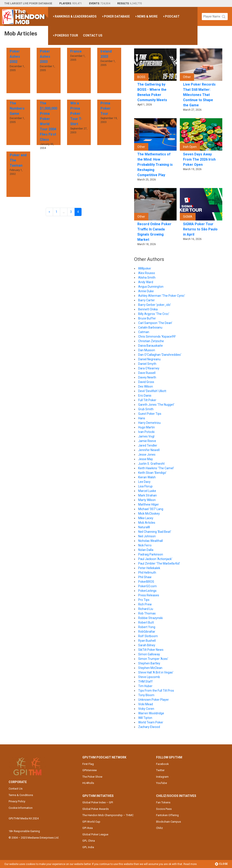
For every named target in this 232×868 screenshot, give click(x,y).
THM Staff (145, 681)
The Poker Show (92, 777)
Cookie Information (21, 808)
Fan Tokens (163, 802)
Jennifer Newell (149, 450)
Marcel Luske (147, 491)
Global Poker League (95, 834)
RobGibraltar (147, 632)
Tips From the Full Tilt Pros (156, 691)
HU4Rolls (88, 783)
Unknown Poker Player (154, 700)
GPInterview (90, 770)
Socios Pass (164, 809)
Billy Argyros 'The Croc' (154, 314)
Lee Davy (144, 482)
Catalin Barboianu (150, 327)
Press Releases (149, 595)
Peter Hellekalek (149, 568)
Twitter (160, 770)
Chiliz (159, 828)
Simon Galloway (149, 654)
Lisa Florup (145, 486)
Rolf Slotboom (148, 636)
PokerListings (147, 591)
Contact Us (93, 35)
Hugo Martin (147, 427)
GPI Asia (88, 828)
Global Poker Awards (96, 809)
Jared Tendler (148, 445)
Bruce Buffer (147, 318)
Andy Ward (146, 282)
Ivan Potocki (146, 432)
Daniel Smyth (147, 364)
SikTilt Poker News (151, 650)
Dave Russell (147, 373)
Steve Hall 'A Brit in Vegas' (156, 672)
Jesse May (146, 459)
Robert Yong (147, 627)
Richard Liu (146, 609)
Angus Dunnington (151, 287)
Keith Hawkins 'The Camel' (156, 468)
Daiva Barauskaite (150, 346)
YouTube (161, 783)
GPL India (88, 847)
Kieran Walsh (147, 477)
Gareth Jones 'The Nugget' (156, 405)
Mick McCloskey (149, 514)
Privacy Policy (17, 801)
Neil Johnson (147, 536)
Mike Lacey (146, 518)
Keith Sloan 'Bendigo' (152, 473)
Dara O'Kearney (149, 368)
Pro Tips (144, 600)
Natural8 (144, 527)
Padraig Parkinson (151, 554)
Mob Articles (147, 523)
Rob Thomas (147, 613)
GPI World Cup (91, 822)
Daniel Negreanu (149, 359)
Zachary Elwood (149, 727)
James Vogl (146, 436)
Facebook (162, 764)
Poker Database (117, 16)
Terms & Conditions (21, 795)
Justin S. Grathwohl (151, 464)
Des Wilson (146, 386)
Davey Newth (147, 377)
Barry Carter (147, 300)
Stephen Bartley (149, 663)
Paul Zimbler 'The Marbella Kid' (159, 563)
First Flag (88, 764)
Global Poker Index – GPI (98, 802)
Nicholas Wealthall (150, 541)
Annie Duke (146, 291)
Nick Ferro (145, 545)
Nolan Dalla (146, 550)
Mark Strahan (147, 495)
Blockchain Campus (169, 822)
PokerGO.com (147, 586)
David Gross (146, 382)
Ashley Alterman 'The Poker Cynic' (162, 296)
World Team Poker (151, 722)
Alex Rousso (147, 273)
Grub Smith (146, 409)
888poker (145, 268)
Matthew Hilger (149, 504)
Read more (190, 864)
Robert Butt (146, 622)
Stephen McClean (150, 668)
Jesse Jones (147, 455)
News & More (147, 16)
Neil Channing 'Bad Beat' (155, 532)
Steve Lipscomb (149, 677)
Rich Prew (145, 604)
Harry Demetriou (149, 423)
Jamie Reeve (147, 441)
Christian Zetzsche (151, 341)
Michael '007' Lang (151, 509)
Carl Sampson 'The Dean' (155, 323)
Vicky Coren (146, 709)
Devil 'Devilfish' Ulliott (152, 391)
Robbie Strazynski (150, 618)
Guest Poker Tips (150, 414)
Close (221, 864)
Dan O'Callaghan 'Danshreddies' (160, 355)
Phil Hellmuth (147, 573)
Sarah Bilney (147, 645)
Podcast (172, 16)
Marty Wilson (147, 500)
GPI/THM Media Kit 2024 (24, 818)
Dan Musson (147, 350)
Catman (144, 332)
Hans (142, 418)
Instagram (162, 777)
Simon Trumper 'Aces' (153, 659)
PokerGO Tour (66, 35)
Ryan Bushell (147, 641)
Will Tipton (145, 718)
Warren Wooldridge (151, 713)
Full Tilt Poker (147, 400)
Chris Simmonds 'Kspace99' (157, 337)
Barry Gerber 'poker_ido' (154, 305)
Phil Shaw (145, 577)
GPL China (89, 841)
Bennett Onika (148, 309)
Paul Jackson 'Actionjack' (155, 559)
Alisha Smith (147, 278)
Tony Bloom (146, 695)
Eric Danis (145, 396)
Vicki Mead (146, 704)
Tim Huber (145, 686)
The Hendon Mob (25, 16)
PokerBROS (146, 582)
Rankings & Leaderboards (76, 16)
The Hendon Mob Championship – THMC (108, 815)
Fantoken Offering (167, 815)
